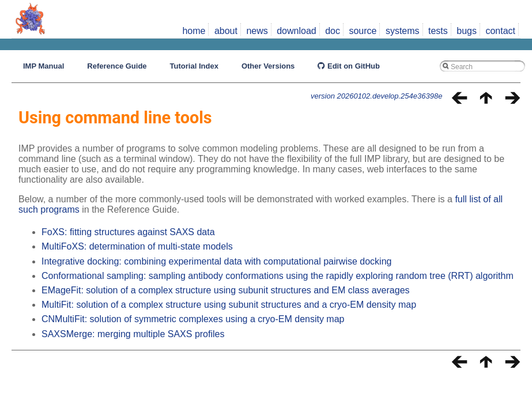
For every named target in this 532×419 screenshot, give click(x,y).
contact (500, 31)
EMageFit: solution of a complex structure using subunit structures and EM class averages (226, 290)
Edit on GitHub (349, 66)
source (363, 31)
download (297, 31)
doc (333, 31)
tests (438, 31)
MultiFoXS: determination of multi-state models (137, 246)
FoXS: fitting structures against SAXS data (128, 232)
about (226, 31)
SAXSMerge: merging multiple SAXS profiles (133, 334)
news (257, 31)
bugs (467, 31)
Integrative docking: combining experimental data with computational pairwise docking (216, 261)
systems (403, 31)
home (194, 31)
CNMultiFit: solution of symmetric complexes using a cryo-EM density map (193, 319)
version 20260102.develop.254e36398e (376, 96)
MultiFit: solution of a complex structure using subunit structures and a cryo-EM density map (229, 305)
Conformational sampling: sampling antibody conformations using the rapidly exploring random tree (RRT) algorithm (278, 276)
